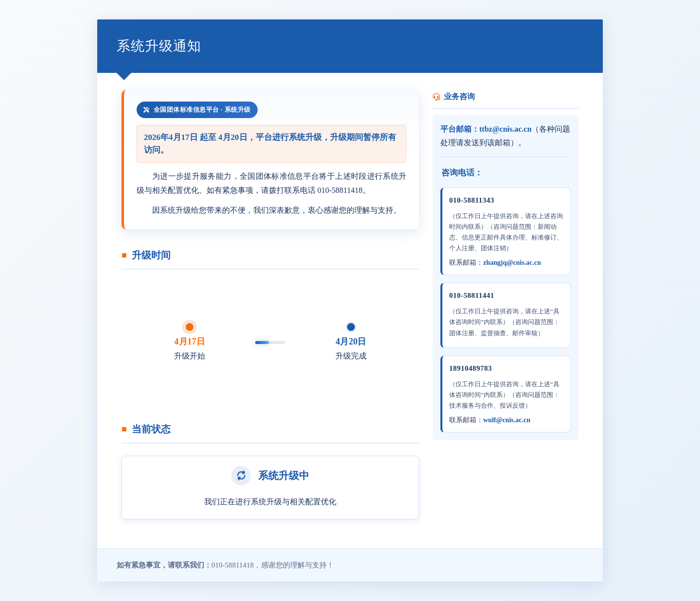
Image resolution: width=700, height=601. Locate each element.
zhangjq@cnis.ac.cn (512, 263)
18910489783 (471, 368)
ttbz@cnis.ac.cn (505, 129)
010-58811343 (472, 200)
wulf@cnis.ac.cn (507, 420)
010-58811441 (472, 295)
